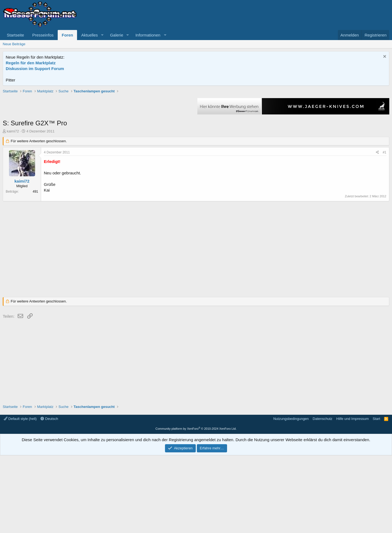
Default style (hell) (20, 496)
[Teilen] (377, 230)
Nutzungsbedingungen (291, 496)
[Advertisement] (196, 127)
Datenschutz (323, 496)
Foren (68, 35)
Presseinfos (43, 35)
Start (376, 496)
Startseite (15, 35)
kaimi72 (13, 209)
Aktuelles (89, 35)
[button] (102, 35)
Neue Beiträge (14, 44)
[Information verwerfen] (384, 57)
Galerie (117, 35)
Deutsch (49, 496)
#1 (385, 230)
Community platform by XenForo (196, 506)
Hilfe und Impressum (352, 496)
